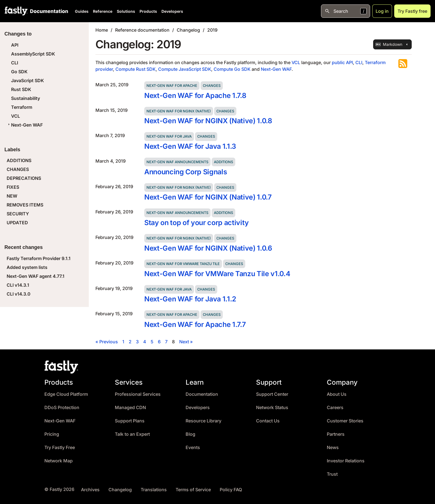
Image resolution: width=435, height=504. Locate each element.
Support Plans (130, 421)
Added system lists (27, 267)
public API (342, 62)
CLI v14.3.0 (19, 294)
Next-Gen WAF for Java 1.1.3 (190, 146)
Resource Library (203, 421)
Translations (154, 490)
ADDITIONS (19, 160)
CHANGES (18, 169)
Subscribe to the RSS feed (403, 64)
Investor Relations (346, 461)
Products (148, 11)
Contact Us (268, 421)
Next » (186, 342)
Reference (103, 11)
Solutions (126, 11)
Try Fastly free (412, 11)
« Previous (107, 342)
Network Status (272, 408)
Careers (335, 408)
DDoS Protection (62, 408)
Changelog (188, 30)
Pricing (52, 434)
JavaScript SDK (27, 80)
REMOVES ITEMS (25, 205)
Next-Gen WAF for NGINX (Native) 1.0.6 (208, 248)
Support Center (272, 394)
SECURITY (18, 214)
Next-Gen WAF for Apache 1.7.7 (195, 324)
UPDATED (17, 223)
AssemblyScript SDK (33, 54)
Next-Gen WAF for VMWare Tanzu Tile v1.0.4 (217, 274)
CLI (15, 63)
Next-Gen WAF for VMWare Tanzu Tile (183, 264)
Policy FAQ (231, 490)
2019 (212, 30)
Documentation (202, 394)
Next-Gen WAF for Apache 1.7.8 (195, 95)
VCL (16, 116)
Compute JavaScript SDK (185, 69)
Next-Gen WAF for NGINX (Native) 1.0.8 (208, 121)
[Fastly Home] (16, 11)
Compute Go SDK (232, 69)
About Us (337, 394)
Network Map (59, 461)
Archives (90, 490)
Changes (212, 86)
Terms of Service (193, 490)
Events (193, 448)
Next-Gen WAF (25, 125)
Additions (223, 162)
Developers (172, 11)
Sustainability (26, 98)
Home (102, 30)
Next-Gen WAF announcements (177, 162)
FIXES (13, 187)
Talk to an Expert (132, 434)
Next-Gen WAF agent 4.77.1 (36, 276)
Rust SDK (21, 89)
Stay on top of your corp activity (197, 223)
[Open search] (346, 11)
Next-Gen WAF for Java (169, 136)
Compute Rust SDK (136, 69)
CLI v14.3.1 (18, 285)
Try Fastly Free (60, 448)
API (15, 45)
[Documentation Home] (48, 11)
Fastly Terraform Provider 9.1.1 (39, 258)
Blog (190, 434)
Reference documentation (142, 30)
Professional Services (138, 394)
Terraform (22, 107)
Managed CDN (130, 408)
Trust (332, 474)
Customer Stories (345, 421)
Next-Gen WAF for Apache (172, 86)
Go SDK (19, 72)
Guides (82, 11)
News (333, 448)
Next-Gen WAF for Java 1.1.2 (190, 299)
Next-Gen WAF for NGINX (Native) (179, 111)
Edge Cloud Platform (66, 394)
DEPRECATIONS (24, 178)
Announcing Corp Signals (186, 172)
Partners (336, 434)
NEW (12, 196)
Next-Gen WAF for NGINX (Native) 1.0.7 (208, 197)
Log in (382, 11)
